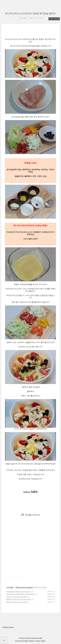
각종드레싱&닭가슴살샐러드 (24, 587)
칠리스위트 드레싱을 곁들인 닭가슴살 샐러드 (21, 594)
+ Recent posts (8, 627)
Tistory (28, 638)
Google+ (43, 641)
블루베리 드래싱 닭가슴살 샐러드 (17, 602)
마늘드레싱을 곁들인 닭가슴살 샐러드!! (19, 592)
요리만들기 (10, 587)
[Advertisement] (30, 515)
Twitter (26, 641)
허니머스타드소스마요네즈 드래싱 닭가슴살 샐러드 (30, 13)
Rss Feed (18, 641)
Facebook (31, 641)
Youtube (38, 641)
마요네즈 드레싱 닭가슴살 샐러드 (17, 597)
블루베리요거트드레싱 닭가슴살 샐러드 (19, 599)
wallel (40, 638)
